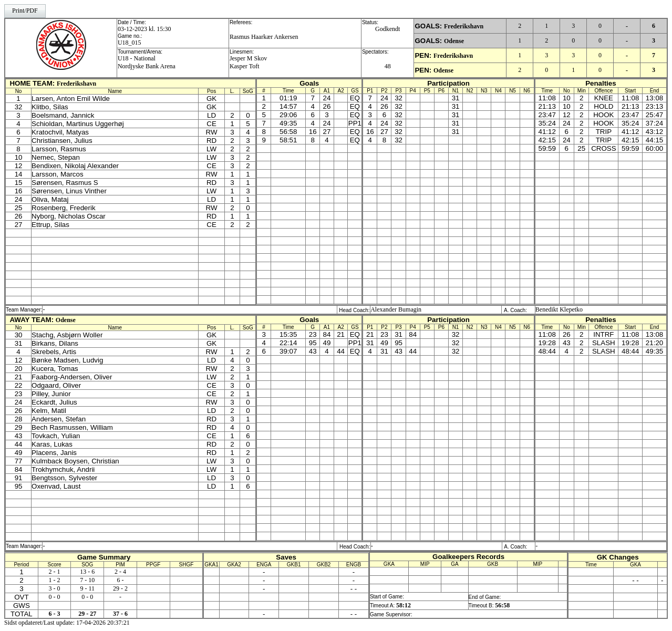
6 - (121, 580)
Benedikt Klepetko (559, 309)
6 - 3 (55, 614)
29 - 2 (120, 588)
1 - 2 (55, 580)
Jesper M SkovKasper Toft (248, 62)
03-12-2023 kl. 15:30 (144, 29)
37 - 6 (120, 614)
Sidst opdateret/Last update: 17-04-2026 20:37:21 (67, 623)
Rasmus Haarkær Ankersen (264, 37)
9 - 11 (88, 588)
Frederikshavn (464, 26)
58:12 (404, 605)
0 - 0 (55, 597)
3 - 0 (55, 588)
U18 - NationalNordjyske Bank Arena (147, 62)
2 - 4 (120, 572)
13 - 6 (87, 572)
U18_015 (130, 43)
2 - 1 (55, 572)
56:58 (502, 605)
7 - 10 (87, 580)
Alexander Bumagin (396, 309)
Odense (454, 41)
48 (388, 66)
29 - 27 (87, 614)
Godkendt (387, 29)
